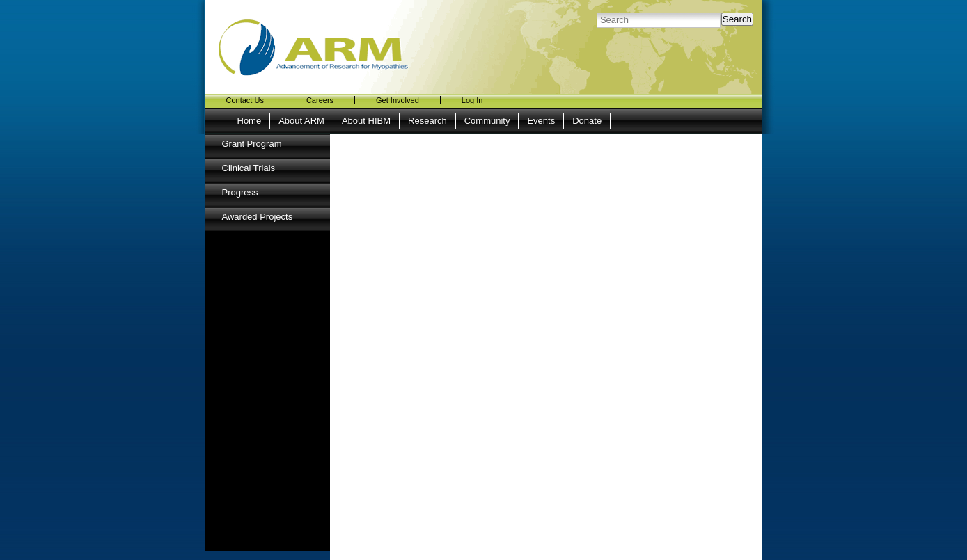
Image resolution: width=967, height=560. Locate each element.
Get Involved (398, 100)
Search (737, 19)
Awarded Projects (258, 217)
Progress (240, 192)
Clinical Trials (249, 168)
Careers (320, 100)
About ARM (301, 121)
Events (541, 121)
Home (250, 121)
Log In (472, 100)
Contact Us (245, 100)
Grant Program (252, 144)
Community (487, 121)
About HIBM (366, 121)
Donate (587, 121)
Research (427, 121)
